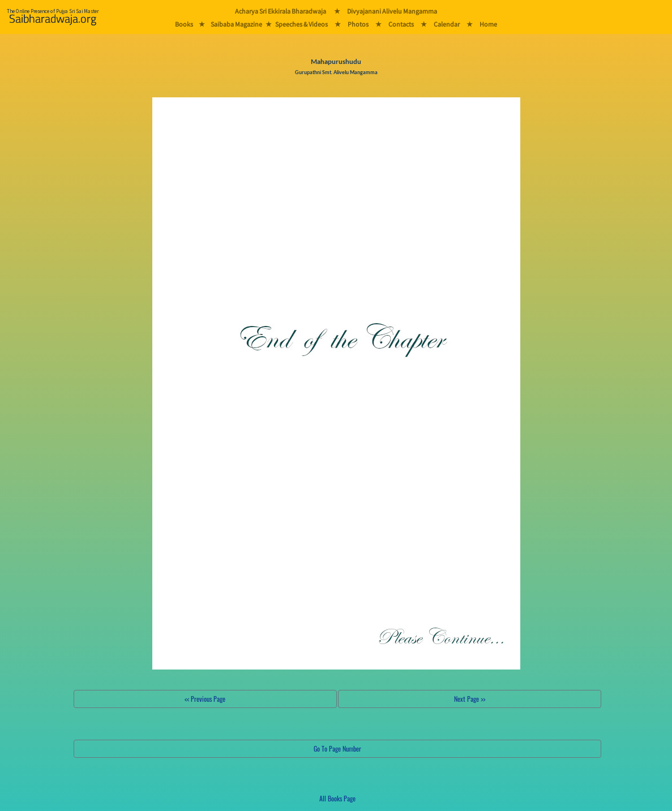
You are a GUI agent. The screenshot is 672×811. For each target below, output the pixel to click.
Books (184, 24)
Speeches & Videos (301, 24)
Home (488, 24)
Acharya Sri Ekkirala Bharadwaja (281, 11)
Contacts (401, 24)
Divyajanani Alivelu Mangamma (392, 11)
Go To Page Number (337, 748)
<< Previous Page (205, 699)
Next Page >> (470, 699)
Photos (358, 24)
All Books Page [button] (337, 798)
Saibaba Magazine (236, 24)
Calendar (447, 24)
